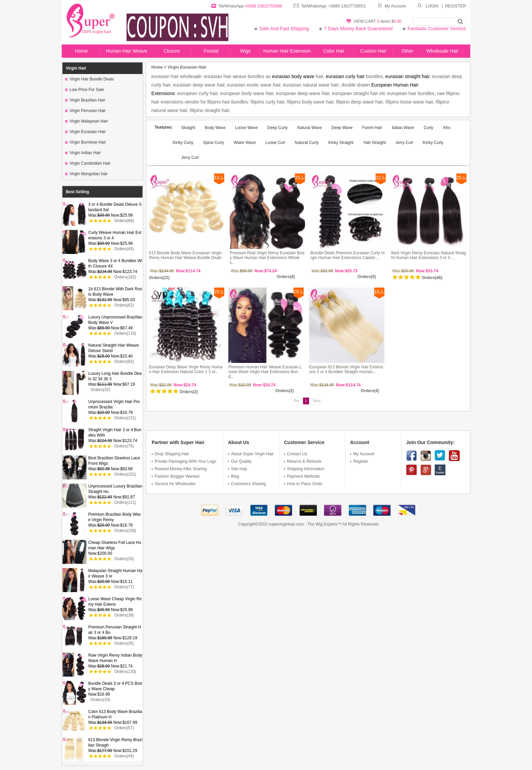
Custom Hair (373, 51)
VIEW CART (365, 21)
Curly (429, 128)
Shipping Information (304, 469)
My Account (392, 6)
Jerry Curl (404, 143)
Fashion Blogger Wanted (176, 476)
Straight (189, 128)
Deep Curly (278, 128)
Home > (159, 67)
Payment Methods (302, 476)
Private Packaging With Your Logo (184, 461)
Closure (172, 51)
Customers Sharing (247, 484)
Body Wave (216, 128)
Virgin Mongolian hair (87, 174)
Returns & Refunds (303, 461)
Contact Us (296, 454)
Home (81, 51)
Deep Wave (342, 128)
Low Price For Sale (84, 90)
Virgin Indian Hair (83, 153)
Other (407, 51)
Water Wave (245, 143)
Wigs (245, 51)
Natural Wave (309, 128)
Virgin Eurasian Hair (85, 132)
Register (359, 461)
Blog (234, 476)
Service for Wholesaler (174, 484)
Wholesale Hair (443, 51)
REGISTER (455, 6)
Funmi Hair (372, 128)
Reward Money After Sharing (179, 469)
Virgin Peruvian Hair (85, 111)
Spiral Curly (213, 143)
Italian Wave (403, 128)
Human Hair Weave (127, 51)
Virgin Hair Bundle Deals (90, 79)
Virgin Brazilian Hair (85, 100)
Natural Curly (307, 143)
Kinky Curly (433, 143)
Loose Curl (275, 143)
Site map (237, 469)
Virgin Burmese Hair (85, 142)
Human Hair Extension (287, 51)
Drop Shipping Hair (170, 454)
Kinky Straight (341, 143)
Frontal (211, 51)
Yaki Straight (374, 143)
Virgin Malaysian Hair (87, 121)
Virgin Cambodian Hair (88, 163)
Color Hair (334, 51)
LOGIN (432, 6)
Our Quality (240, 461)
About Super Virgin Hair (251, 454)
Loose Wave (246, 128)
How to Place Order (303, 484)
